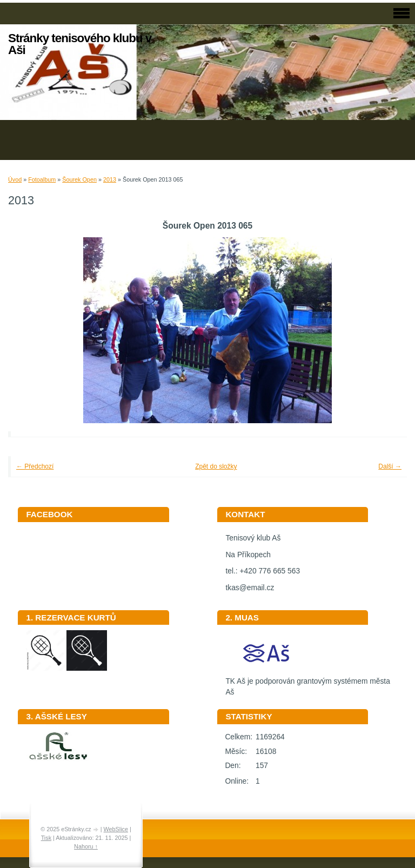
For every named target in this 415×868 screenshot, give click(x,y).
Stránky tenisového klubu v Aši (80, 44)
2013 (110, 179)
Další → (390, 466)
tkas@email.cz (250, 588)
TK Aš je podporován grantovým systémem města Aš (307, 683)
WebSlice (116, 829)
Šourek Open (79, 179)
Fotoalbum (42, 179)
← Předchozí (35, 466)
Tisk (46, 838)
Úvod (15, 179)
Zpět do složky (216, 466)
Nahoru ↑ (86, 846)
